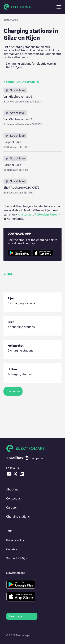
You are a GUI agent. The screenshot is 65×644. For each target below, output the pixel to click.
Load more (13, 391)
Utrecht (55, 214)
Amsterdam (25, 214)
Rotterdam (42, 214)
